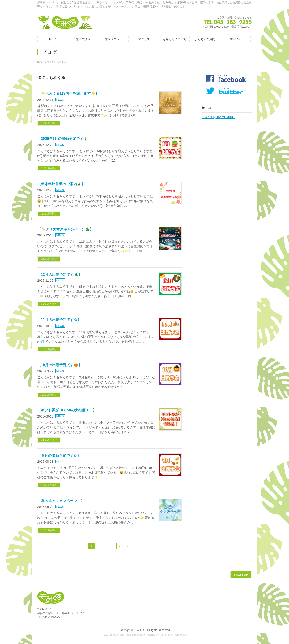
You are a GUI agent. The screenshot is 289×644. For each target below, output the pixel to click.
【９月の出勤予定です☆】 (59, 456)
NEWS (60, 100)
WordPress (124, 635)
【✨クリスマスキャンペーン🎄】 (65, 229)
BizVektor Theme (145, 635)
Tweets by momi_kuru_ (218, 117)
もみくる (139, 630)
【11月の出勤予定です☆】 (59, 320)
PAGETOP (241, 575)
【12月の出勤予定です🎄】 (60, 275)
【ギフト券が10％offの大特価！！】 (67, 410)
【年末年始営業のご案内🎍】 (61, 184)
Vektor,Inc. (166, 635)
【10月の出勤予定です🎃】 (60, 365)
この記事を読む (49, 123)
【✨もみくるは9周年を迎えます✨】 (68, 93)
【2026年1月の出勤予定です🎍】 (64, 139)
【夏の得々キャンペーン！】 (61, 501)
